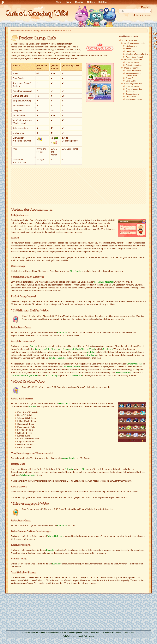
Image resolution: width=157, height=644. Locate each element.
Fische (119, 372)
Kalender (50, 550)
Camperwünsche (134, 364)
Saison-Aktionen (55, 536)
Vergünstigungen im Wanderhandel (134, 74)
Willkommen (17, 31)
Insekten (126, 372)
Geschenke (77, 375)
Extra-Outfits (131, 81)
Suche (150, 11)
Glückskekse (64, 403)
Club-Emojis (130, 51)
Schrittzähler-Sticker (134, 99)
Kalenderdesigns (132, 94)
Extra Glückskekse (133, 71)
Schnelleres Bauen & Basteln (137, 54)
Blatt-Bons (62, 332)
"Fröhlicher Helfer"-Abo (133, 60)
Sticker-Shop (131, 97)
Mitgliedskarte (131, 46)
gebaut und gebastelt (104, 282)
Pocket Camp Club (63, 31)
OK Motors (107, 349)
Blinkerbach (56, 349)
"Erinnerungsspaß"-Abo (133, 84)
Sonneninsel (68, 349)
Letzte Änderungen (144, 15)
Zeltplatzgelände (27, 475)
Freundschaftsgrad (72, 367)
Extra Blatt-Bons (132, 62)
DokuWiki (67, 636)
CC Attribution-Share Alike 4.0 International (117, 633)
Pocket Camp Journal (134, 57)
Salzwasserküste (42, 349)
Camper (33, 346)
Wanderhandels (69, 458)
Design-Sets (130, 78)
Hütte (83, 469)
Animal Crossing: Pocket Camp (39, 31)
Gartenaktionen (18, 375)
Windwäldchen (81, 349)
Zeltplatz (91, 352)
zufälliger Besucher (58, 358)
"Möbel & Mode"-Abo (132, 68)
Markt (92, 349)
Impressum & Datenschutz (83, 636)
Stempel (33, 406)
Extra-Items (90, 355)
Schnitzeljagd (52, 375)
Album (128, 49)
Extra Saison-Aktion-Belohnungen (134, 90)
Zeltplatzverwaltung (134, 65)
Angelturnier (32, 375)
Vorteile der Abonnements (134, 43)
